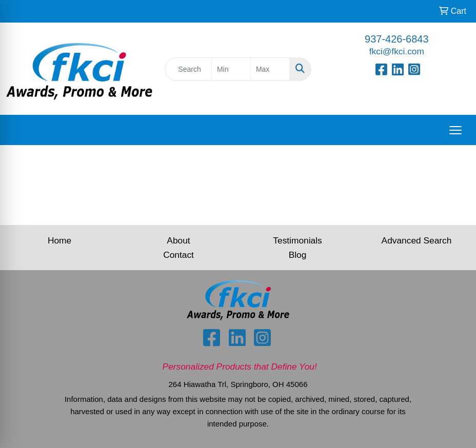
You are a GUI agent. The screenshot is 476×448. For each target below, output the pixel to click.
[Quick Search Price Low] (231, 69)
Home (60, 240)
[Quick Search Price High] (270, 69)
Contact (179, 255)
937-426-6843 (397, 39)
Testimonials (297, 240)
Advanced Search (417, 240)
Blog (298, 255)
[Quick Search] (188, 69)
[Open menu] (455, 130)
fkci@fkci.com (397, 51)
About (178, 240)
